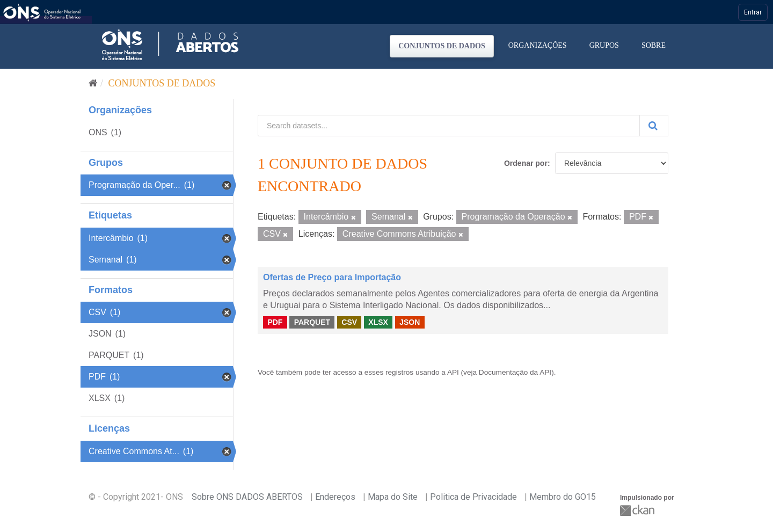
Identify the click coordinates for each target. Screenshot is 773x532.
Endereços (335, 497)
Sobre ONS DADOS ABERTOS (247, 497)
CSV (349, 322)
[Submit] (654, 126)
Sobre (654, 45)
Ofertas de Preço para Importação (332, 277)
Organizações (538, 45)
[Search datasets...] (449, 126)
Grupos (604, 45)
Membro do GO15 (563, 497)
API (453, 372)
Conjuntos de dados (442, 46)
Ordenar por (526, 163)
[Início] (93, 83)
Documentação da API (515, 372)
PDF (275, 322)
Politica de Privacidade (473, 497)
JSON (410, 322)
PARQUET (312, 322)
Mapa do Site (393, 497)
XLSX (378, 322)
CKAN (638, 510)
